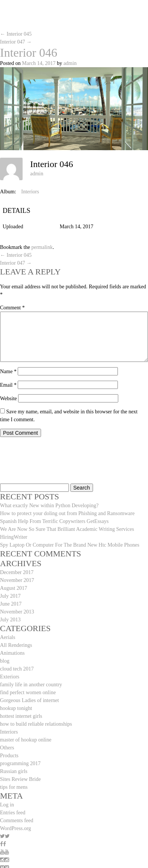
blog (5, 661)
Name (8, 371)
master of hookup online (26, 740)
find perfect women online (28, 692)
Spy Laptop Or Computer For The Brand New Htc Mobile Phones (70, 545)
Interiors (30, 192)
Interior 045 (16, 34)
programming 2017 (20, 763)
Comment (12, 308)
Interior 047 (16, 42)
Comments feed (17, 821)
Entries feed (13, 813)
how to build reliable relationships (36, 724)
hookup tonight (16, 708)
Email (8, 385)
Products (9, 756)
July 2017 (10, 596)
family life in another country (31, 685)
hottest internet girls (21, 716)
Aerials (8, 637)
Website (8, 399)
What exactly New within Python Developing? (49, 506)
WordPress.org (15, 828)
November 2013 (17, 612)
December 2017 (17, 572)
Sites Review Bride (20, 779)
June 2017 (11, 604)
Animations (12, 653)
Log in (7, 805)
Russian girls (14, 771)
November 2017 (17, 580)
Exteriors (10, 677)
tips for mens (14, 787)
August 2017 (14, 588)
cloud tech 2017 (17, 669)
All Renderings (16, 645)
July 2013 (10, 620)
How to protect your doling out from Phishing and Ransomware (67, 513)
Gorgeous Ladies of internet (29, 700)
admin (70, 63)
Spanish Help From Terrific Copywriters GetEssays (54, 521)
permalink (42, 247)
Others (7, 748)
